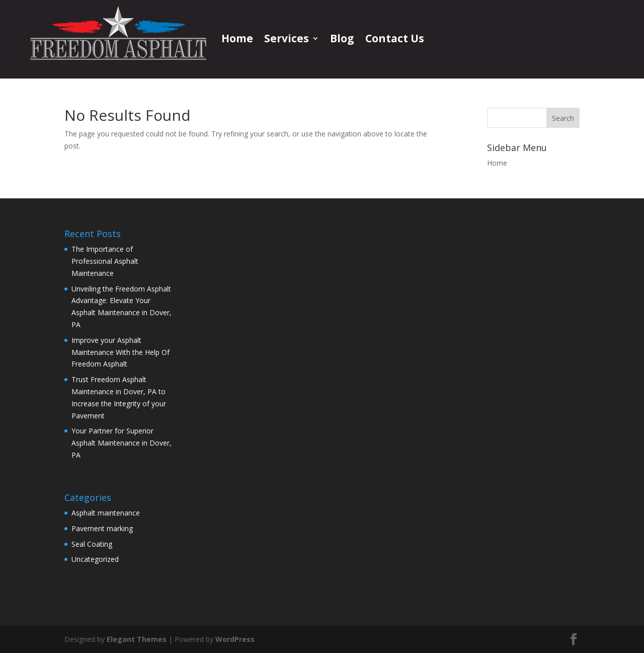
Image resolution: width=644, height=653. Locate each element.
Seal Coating (92, 544)
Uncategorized (95, 559)
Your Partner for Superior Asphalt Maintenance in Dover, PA (122, 443)
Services (287, 38)
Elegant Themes (137, 639)
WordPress (235, 639)
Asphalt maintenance (106, 513)
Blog (342, 38)
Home (237, 38)
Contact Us (395, 38)
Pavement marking (102, 528)
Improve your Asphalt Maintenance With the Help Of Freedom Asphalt (120, 352)
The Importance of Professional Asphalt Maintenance (105, 261)
